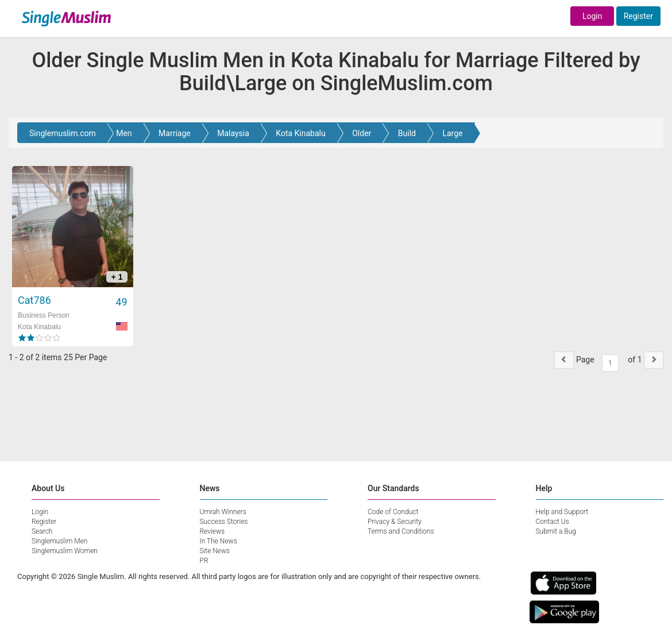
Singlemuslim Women (65, 551)
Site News (215, 551)
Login (592, 16)
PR (204, 561)
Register (638, 16)
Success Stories (224, 522)
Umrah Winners (223, 512)
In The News (219, 541)
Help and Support (562, 512)
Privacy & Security (395, 522)
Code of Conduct (393, 512)
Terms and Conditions (401, 531)
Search (42, 531)
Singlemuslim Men (59, 541)
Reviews (213, 531)
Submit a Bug (556, 531)
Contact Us (553, 522)
